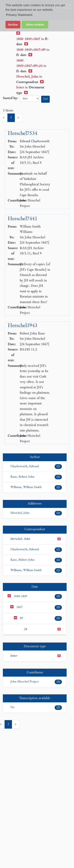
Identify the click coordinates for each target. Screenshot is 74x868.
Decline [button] (13, 25)
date (30, 99)
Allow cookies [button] (35, 25)
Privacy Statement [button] (19, 15)
